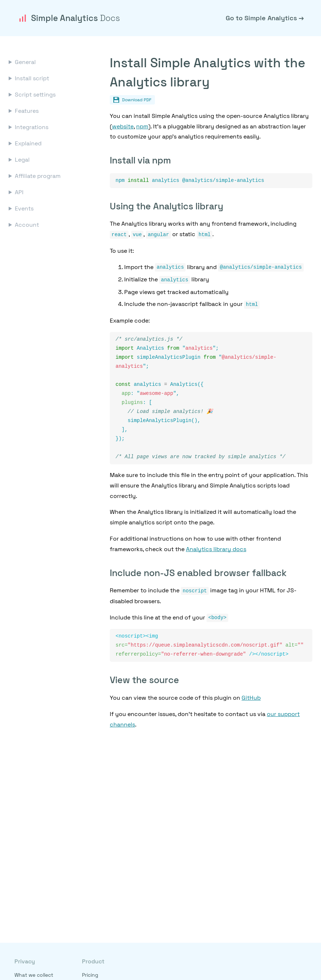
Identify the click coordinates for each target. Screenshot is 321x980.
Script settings (35, 95)
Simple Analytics (69, 18)
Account (27, 225)
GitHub (251, 702)
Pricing (90, 975)
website (123, 126)
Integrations (32, 127)
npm (142, 126)
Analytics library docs (216, 553)
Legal (22, 160)
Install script (32, 78)
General (25, 62)
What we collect (34, 975)
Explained (28, 143)
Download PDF (132, 100)
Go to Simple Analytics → (265, 18)
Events (24, 208)
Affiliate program (38, 176)
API (19, 192)
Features (27, 111)
